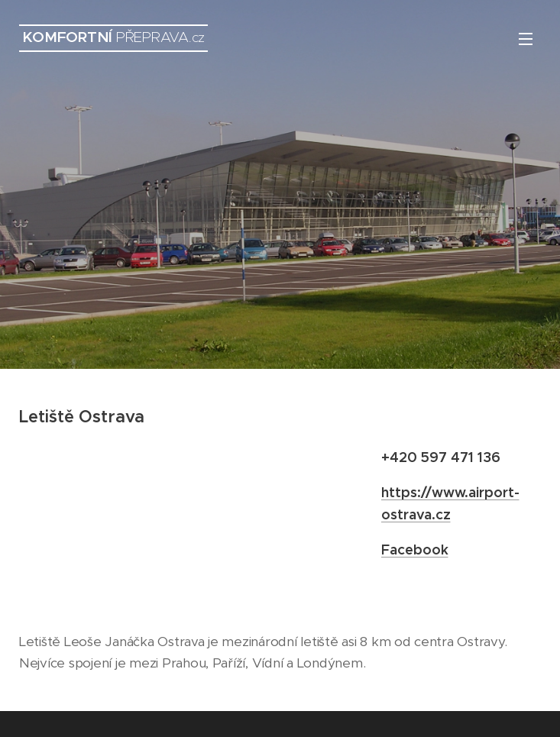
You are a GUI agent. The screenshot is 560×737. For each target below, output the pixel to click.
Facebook (415, 550)
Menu (526, 39)
